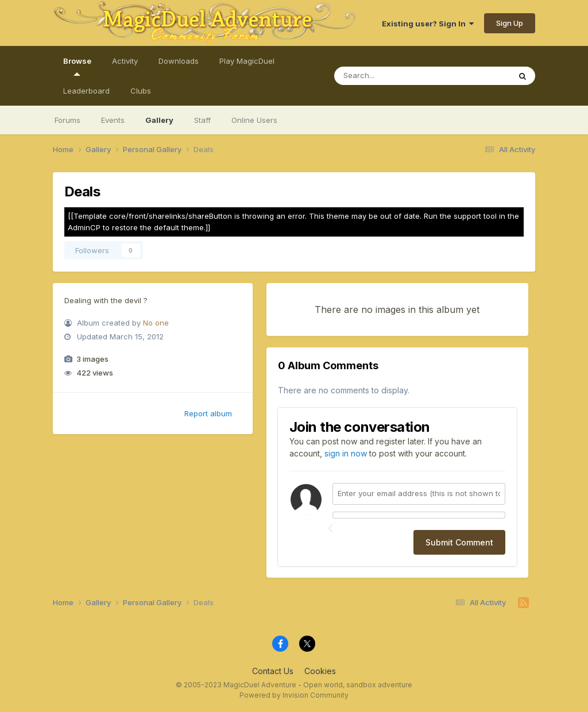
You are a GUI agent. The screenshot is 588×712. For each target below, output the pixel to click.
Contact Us (273, 671)
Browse (77, 66)
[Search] (411, 76)
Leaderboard (86, 91)
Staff (202, 120)
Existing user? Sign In (428, 24)
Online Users (254, 120)
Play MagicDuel (247, 61)
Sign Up (510, 23)
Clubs (141, 91)
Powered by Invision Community (294, 695)
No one (156, 323)
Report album (208, 413)
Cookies (320, 671)
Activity (125, 61)
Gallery (159, 120)
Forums (67, 120)
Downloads (179, 61)
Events (113, 120)
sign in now (346, 453)
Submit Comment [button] (459, 542)
